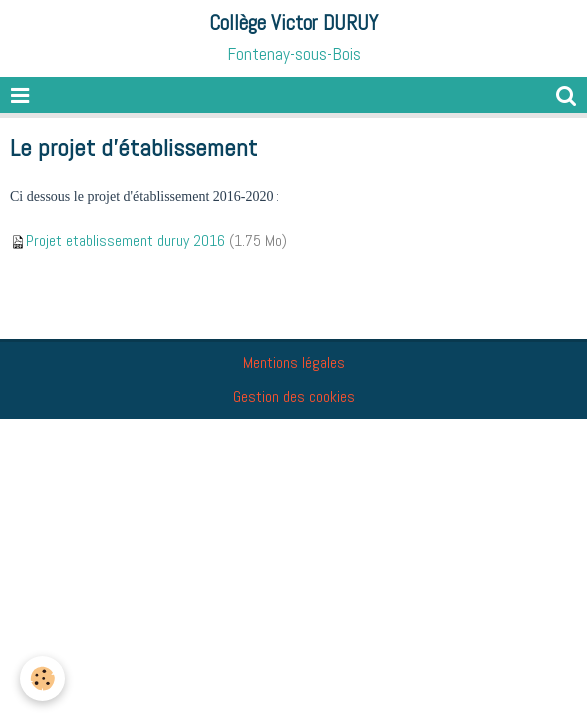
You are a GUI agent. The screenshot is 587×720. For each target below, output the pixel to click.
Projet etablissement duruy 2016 (125, 240)
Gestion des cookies (294, 396)
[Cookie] (42, 678)
